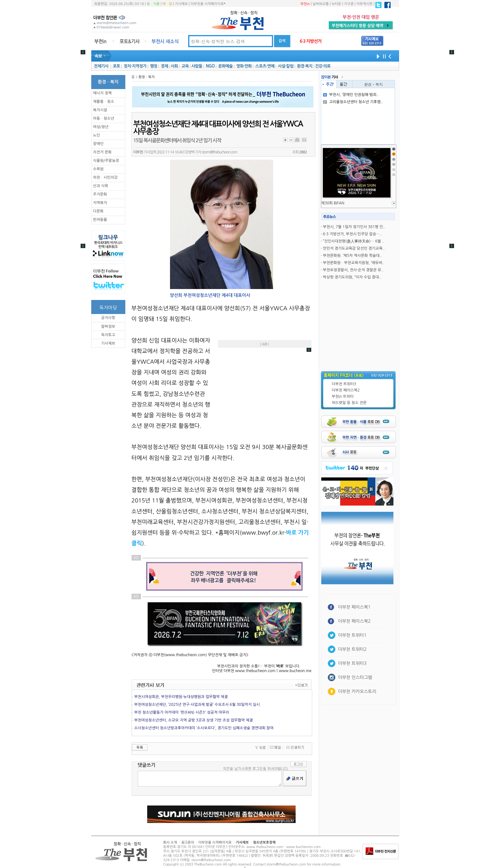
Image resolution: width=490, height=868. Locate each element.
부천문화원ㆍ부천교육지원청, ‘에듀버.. (354, 263)
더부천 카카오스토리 (357, 691)
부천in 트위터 (343, 397)
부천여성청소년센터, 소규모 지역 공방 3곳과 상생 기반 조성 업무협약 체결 (194, 720)
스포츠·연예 (265, 66)
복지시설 (100, 110)
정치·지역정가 (135, 66)
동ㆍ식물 (153, 4)
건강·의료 (323, 66)
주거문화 (100, 194)
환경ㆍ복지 (373, 84)
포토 (116, 66)
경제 (165, 66)
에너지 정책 (102, 93)
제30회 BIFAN (333, 203)
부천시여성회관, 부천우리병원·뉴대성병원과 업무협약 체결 (181, 697)
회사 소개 (170, 843)
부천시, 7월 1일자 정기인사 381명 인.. (354, 227)
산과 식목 (101, 186)
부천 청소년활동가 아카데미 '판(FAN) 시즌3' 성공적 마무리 (182, 712)
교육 (185, 66)
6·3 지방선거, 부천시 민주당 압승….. (352, 234)
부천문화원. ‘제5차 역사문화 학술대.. (352, 256)
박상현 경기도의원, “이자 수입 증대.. (352, 277)
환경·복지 (305, 66)
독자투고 (108, 335)
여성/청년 (101, 127)
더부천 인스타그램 (355, 677)
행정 (154, 66)
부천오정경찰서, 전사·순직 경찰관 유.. (353, 270)
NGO (210, 66)
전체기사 (101, 66)
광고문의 (188, 843)
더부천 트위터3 (344, 384)
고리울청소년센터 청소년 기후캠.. (353, 102)
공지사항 (108, 318)
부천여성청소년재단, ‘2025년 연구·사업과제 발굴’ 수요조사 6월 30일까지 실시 (197, 705)
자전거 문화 (102, 152)
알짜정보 (108, 327)
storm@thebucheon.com (220, 152)
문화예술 (225, 66)
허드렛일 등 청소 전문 (349, 403)
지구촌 (349, 4)
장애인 (98, 144)
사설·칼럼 (285, 66)
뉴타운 (336, 4)
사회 (174, 66)
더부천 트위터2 (352, 649)
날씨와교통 (321, 4)
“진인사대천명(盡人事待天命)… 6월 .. (353, 241)
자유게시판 (365, 4)
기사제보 (181, 4)
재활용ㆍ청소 (104, 102)
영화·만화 (244, 66)
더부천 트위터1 (352, 635)
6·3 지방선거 (311, 41)
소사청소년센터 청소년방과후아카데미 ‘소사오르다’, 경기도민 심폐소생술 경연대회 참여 (204, 728)
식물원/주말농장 (106, 161)
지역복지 (100, 203)
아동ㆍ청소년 (104, 118)
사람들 (197, 66)
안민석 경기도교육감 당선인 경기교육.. (354, 248)
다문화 (98, 211)
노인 (97, 135)
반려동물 (100, 220)
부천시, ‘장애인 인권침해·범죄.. (351, 95)
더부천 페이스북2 (346, 390)
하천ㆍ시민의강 (105, 177)
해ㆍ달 (167, 4)
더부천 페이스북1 (355, 607)
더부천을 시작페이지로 (208, 4)
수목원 (98, 169)
